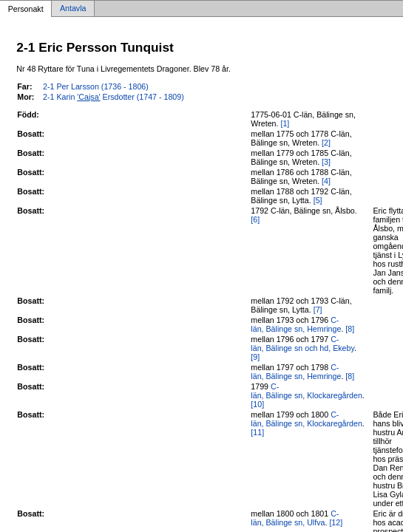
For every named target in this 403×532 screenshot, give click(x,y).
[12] (336, 522)
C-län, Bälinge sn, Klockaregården (306, 391)
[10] (257, 404)
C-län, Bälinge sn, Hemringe (296, 324)
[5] (318, 200)
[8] (350, 329)
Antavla (73, 9)
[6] (255, 219)
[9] (255, 357)
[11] (257, 432)
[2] (326, 143)
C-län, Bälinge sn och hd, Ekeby (302, 344)
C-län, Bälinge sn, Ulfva (295, 518)
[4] (326, 181)
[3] (326, 162)
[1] (285, 123)
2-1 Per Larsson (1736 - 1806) (96, 86)
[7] (318, 310)
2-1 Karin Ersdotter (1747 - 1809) (114, 97)
